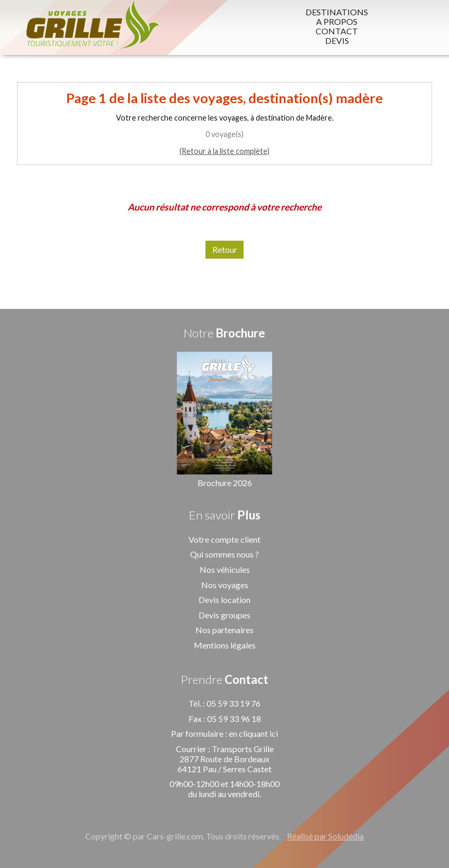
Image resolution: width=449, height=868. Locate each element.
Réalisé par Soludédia (325, 836)
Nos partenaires (224, 630)
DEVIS (337, 41)
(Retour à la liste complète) (224, 151)
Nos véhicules (225, 569)
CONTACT (337, 31)
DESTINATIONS (337, 12)
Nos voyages (225, 585)
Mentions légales (225, 645)
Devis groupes (224, 615)
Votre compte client (224, 539)
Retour (225, 249)
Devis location (224, 600)
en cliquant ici (253, 733)
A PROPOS (337, 22)
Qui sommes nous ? (224, 554)
